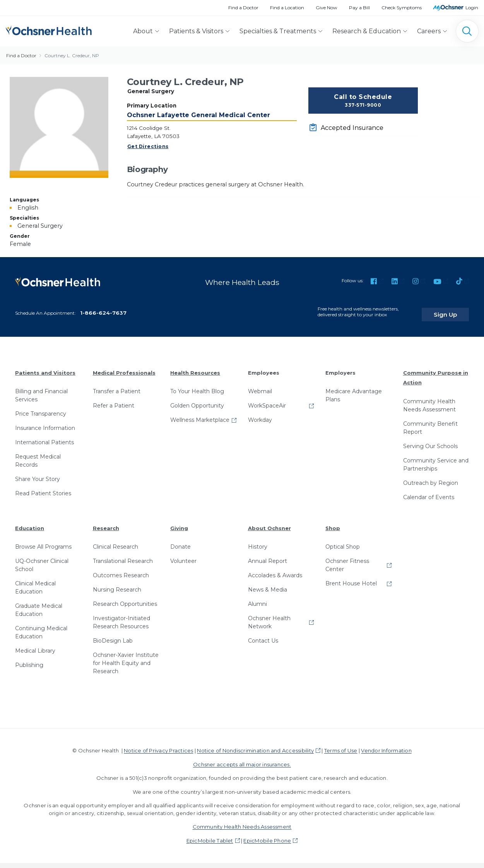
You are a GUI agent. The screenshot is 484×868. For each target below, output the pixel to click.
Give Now (327, 8)
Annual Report (268, 556)
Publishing (29, 660)
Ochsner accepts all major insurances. (242, 759)
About (143, 31)
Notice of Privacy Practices (158, 745)
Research (106, 523)
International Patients (44, 437)
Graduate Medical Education (39, 605)
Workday (260, 415)
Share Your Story (38, 474)
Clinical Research (115, 542)
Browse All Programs (43, 542)
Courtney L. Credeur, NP (72, 55)
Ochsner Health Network (269, 617)
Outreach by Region (431, 477)
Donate (180, 542)
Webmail (260, 386)
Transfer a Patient (117, 386)
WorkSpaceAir (267, 401)
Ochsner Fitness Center (347, 560)
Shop (333, 523)
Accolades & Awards (275, 570)
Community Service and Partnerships (436, 459)
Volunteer (183, 556)
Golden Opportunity (197, 401)
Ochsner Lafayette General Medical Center (198, 115)
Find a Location (287, 8)
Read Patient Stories (43, 488)
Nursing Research (117, 585)
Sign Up (454, 309)
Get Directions (148, 146)
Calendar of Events (429, 492)
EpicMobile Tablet (210, 836)
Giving (179, 523)
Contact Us (263, 636)
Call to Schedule (363, 101)
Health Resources (195, 367)
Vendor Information (386, 745)
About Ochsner (269, 523)
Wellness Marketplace (200, 415)
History (258, 542)
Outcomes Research (121, 570)
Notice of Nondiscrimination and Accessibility (255, 745)
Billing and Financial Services (41, 390)
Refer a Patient (114, 401)
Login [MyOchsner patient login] (472, 8)
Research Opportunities (125, 599)
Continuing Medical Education (41, 627)
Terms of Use (341, 745)
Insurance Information (45, 423)
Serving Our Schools (430, 441)
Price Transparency (41, 409)
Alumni (257, 599)
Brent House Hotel (351, 578)
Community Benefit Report (430, 422)
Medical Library (35, 646)
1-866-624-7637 (103, 307)
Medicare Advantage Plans (354, 390)
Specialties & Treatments (278, 31)
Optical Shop (343, 542)
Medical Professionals (124, 367)
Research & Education (367, 31)
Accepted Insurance (352, 128)
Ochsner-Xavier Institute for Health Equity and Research (126, 658)
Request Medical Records (38, 456)
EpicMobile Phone (267, 836)
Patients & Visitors (196, 31)
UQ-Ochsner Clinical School (42, 560)
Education (30, 523)
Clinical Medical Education (35, 582)
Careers (429, 31)
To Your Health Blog (197, 386)
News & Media (268, 585)
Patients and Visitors (45, 367)
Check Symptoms (402, 8)
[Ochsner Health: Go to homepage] (49, 30)
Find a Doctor (243, 8)
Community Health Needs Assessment (429, 400)
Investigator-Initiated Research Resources (121, 617)
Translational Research (123, 556)
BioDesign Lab (113, 636)
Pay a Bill (359, 8)
